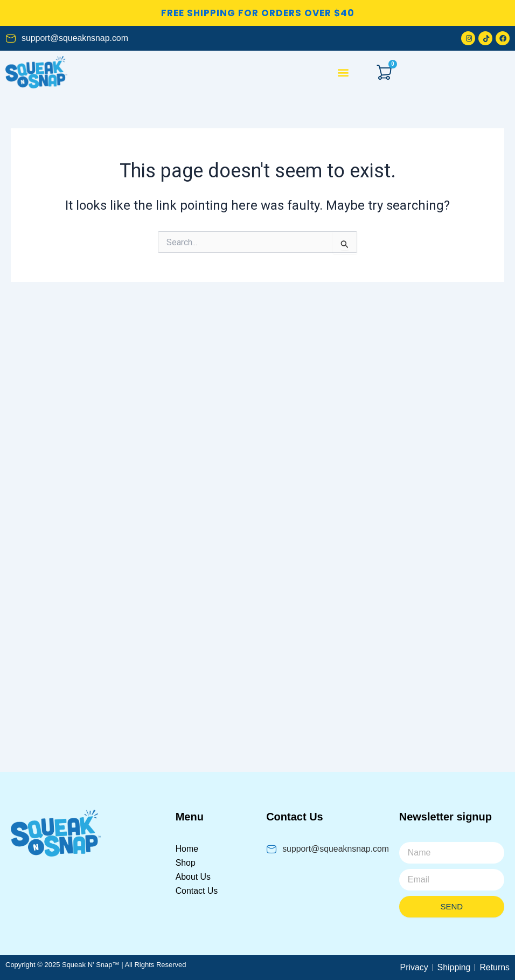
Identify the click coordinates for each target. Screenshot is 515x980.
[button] (343, 73)
